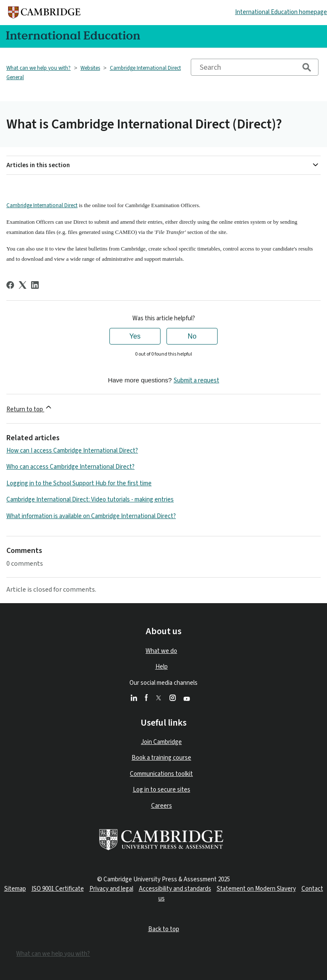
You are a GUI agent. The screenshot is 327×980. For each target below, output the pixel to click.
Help (162, 667)
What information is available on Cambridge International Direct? (91, 516)
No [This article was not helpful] (192, 336)
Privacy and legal (111, 889)
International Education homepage (281, 12)
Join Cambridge (161, 742)
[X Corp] (23, 285)
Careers (162, 806)
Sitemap (15, 889)
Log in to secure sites (162, 790)
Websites (90, 68)
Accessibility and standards (175, 889)
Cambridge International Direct (42, 205)
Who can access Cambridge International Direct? (70, 467)
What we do (161, 651)
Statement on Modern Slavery (256, 889)
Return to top (30, 408)
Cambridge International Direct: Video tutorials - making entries (90, 500)
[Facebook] (10, 285)
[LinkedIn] (35, 285)
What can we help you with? (39, 68)
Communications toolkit (161, 774)
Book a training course (161, 758)
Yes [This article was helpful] (135, 336)
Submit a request (196, 380)
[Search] (255, 67)
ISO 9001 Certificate (58, 889)
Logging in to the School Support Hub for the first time (79, 483)
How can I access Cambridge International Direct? (72, 451)
